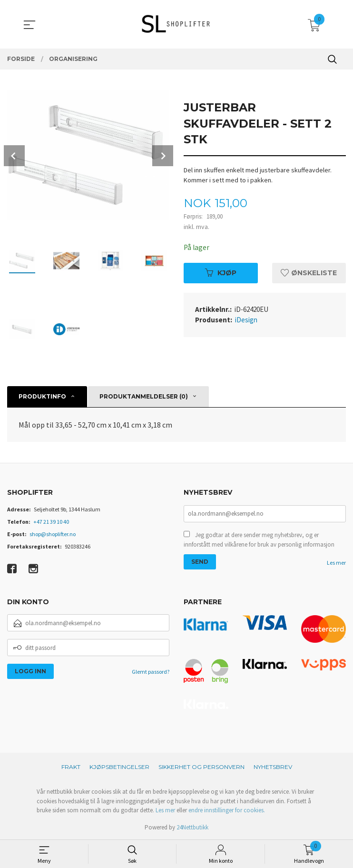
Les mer (336, 564)
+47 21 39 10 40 (51, 522)
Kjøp (221, 273)
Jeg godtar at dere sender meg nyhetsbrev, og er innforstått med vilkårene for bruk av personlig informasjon (259, 541)
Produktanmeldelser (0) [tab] (144, 396)
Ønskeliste (309, 273)
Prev (14, 156)
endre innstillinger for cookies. (227, 810)
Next (163, 156)
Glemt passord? (151, 672)
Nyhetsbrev (273, 767)
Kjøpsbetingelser (119, 767)
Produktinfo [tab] (42, 396)
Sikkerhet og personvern (201, 767)
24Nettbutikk (192, 827)
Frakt (71, 767)
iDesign (246, 320)
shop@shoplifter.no (53, 534)
